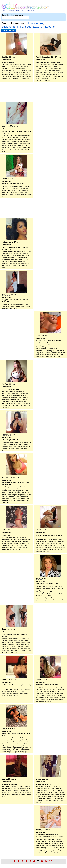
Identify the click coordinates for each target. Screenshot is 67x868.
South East (32, 27)
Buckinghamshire (12, 27)
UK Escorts (48, 27)
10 (51, 861)
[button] (9, 31)
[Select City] (16, 18)
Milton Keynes (34, 23)
